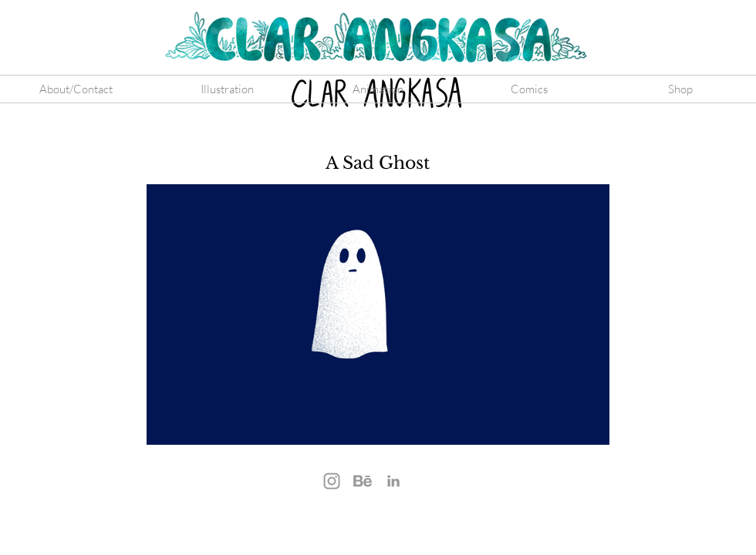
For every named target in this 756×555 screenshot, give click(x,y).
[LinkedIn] (393, 481)
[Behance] (363, 481)
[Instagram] (332, 481)
